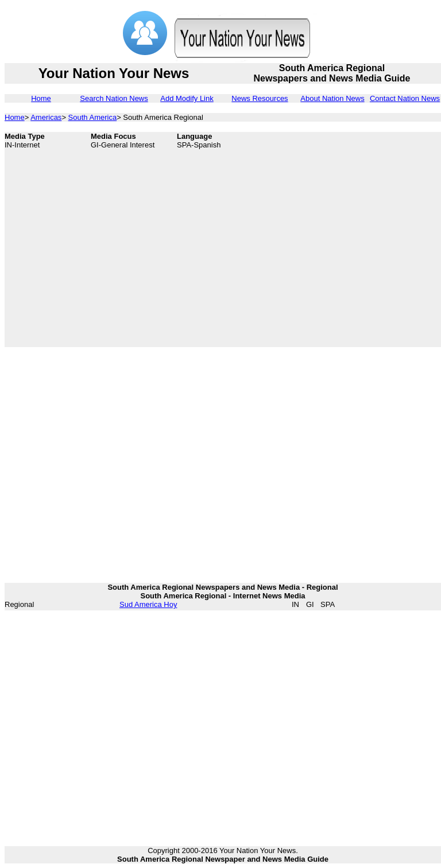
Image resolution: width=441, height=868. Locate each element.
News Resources (260, 98)
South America (93, 117)
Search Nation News (114, 98)
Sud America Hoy (148, 604)
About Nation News (332, 98)
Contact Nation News (405, 98)
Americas (46, 117)
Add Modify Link (187, 98)
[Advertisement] (108, 240)
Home (41, 98)
